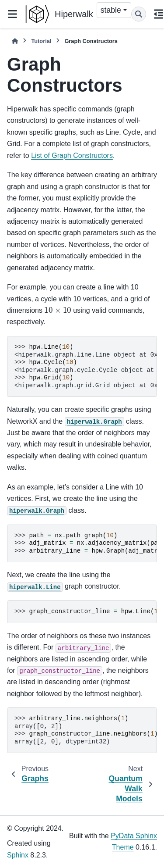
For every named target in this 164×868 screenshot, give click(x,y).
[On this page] (158, 14)
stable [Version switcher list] (111, 10)
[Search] (139, 14)
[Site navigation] (12, 14)
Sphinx (18, 855)
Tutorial (41, 41)
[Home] (15, 41)
